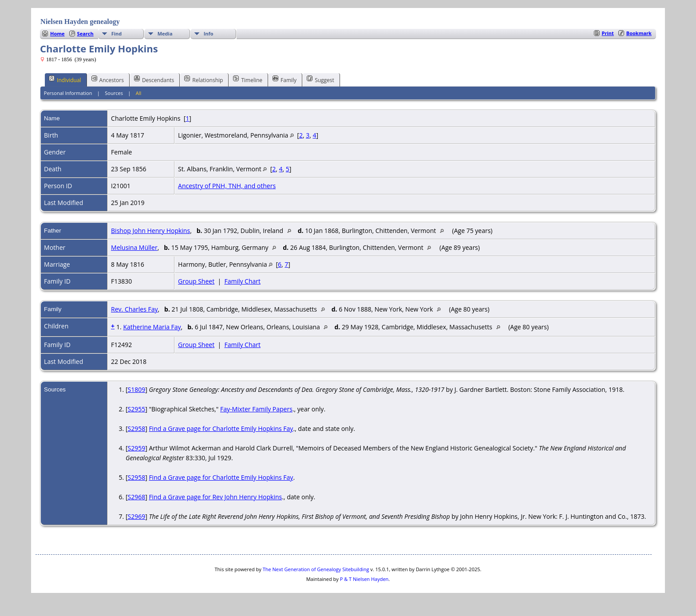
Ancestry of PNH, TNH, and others (227, 186)
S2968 (136, 497)
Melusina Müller (134, 247)
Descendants (154, 79)
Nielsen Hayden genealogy (80, 22)
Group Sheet (196, 281)
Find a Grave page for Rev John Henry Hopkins (215, 497)
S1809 (136, 389)
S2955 (136, 409)
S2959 (136, 448)
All (139, 93)
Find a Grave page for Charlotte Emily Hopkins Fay (221, 428)
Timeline (248, 79)
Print (608, 33)
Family (285, 79)
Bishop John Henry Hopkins (150, 231)
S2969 (136, 516)
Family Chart (242, 281)
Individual (65, 79)
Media (165, 34)
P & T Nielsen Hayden (364, 579)
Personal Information (68, 93)
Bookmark (639, 33)
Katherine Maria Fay (152, 327)
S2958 (136, 428)
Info (209, 34)
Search (85, 34)
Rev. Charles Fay (134, 309)
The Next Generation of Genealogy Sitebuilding (316, 569)
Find (117, 34)
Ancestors (108, 79)
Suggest (320, 79)
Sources (114, 93)
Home (57, 34)
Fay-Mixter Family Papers (256, 409)
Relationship (204, 79)
